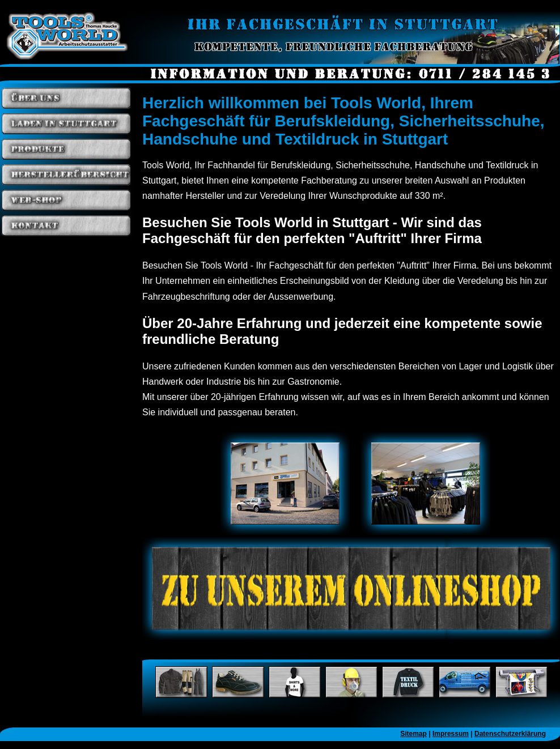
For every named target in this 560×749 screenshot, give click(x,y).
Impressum (451, 734)
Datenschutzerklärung (510, 734)
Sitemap (413, 734)
